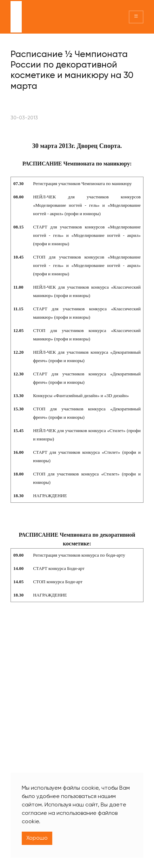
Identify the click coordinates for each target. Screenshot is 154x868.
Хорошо (37, 838)
